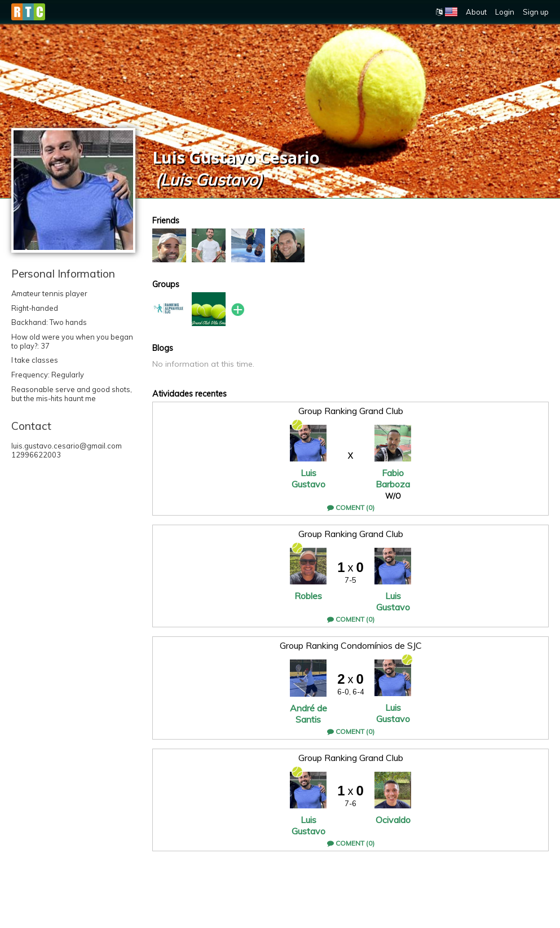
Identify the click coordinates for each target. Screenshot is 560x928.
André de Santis (308, 714)
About (476, 12)
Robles (308, 596)
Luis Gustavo (308, 478)
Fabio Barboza (393, 478)
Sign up (536, 12)
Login (505, 12)
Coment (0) (351, 507)
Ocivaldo (393, 820)
